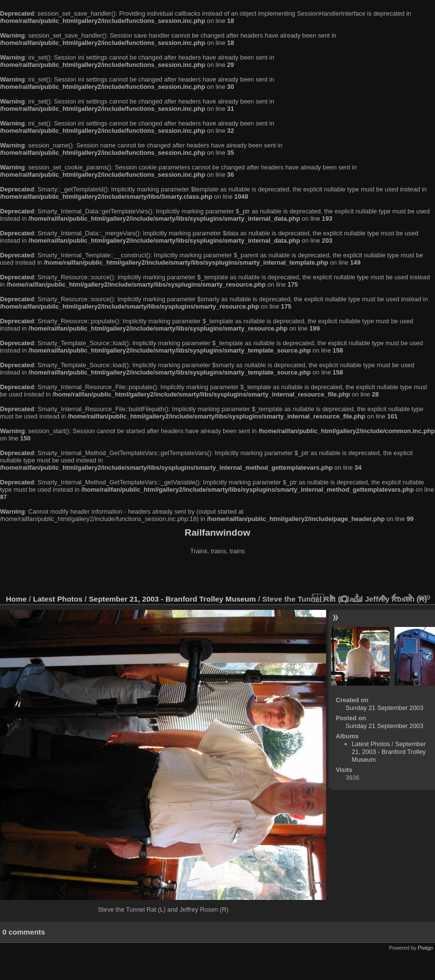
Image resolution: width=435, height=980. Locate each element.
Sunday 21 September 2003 (384, 708)
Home (16, 599)
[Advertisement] (218, 576)
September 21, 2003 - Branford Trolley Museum (172, 599)
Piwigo (425, 948)
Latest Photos (58, 599)
